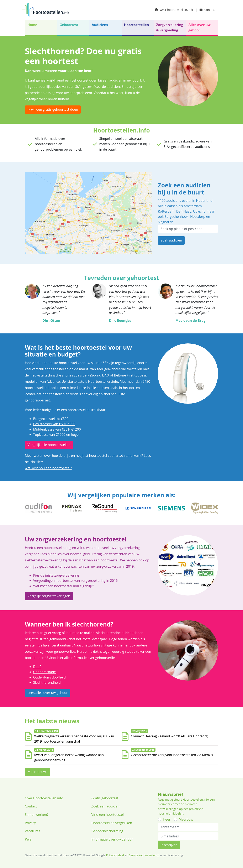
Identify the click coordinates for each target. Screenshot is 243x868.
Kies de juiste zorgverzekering (56, 575)
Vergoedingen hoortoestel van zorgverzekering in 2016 (76, 581)
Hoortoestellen (137, 25)
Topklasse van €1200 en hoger (57, 435)
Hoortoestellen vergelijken (112, 823)
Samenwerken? (37, 815)
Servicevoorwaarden (143, 855)
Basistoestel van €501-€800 (54, 424)
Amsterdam (193, 206)
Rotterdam (166, 211)
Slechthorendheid (47, 682)
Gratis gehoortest (105, 798)
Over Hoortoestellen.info (44, 798)
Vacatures (33, 831)
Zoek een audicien (105, 806)
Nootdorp (198, 217)
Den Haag (184, 211)
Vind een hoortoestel (108, 815)
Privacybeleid (115, 855)
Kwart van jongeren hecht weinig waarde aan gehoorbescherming (69, 758)
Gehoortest (69, 25)
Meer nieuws (38, 772)
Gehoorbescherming (107, 831)
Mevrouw (186, 819)
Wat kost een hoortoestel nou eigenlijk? (64, 586)
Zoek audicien (171, 240)
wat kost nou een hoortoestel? (48, 468)
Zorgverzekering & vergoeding (170, 27)
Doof (37, 667)
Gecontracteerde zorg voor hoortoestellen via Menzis (172, 755)
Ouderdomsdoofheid (49, 677)
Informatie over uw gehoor (112, 839)
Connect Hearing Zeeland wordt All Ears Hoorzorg (169, 736)
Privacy (30, 823)
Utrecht (199, 211)
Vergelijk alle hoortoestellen (49, 445)
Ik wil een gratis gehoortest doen (53, 109)
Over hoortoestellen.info (174, 10)
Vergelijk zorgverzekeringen (49, 596)
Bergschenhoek (176, 217)
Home (32, 25)
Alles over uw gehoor (200, 27)
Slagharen (165, 222)
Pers (28, 839)
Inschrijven (169, 845)
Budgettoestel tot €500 (51, 419)
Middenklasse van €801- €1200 (57, 429)
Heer (167, 819)
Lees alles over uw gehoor (48, 693)
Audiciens (100, 25)
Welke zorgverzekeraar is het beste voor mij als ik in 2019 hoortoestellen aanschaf (74, 739)
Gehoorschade (45, 672)
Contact (207, 10)
